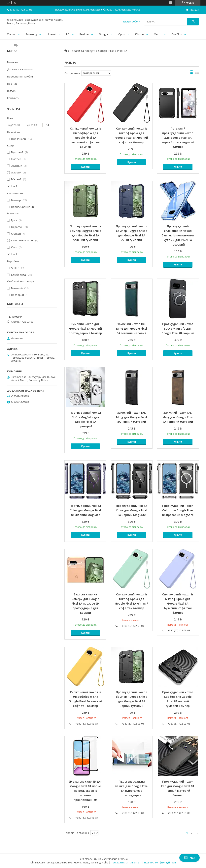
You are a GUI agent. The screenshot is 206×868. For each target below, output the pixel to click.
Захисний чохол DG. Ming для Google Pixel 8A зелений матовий (132, 329)
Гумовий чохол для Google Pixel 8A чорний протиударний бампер (85, 329)
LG (68, 34)
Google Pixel (106, 51)
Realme (84, 34)
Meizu (158, 34)
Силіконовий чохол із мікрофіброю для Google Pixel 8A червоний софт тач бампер (86, 138)
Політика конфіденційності (160, 863)
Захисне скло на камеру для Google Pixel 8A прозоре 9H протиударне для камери (85, 603)
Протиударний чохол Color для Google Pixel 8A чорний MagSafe (132, 510)
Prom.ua (123, 859)
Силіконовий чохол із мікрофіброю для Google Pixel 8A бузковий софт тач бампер (178, 603)
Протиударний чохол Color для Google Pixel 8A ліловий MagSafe (85, 510)
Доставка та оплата (20, 69)
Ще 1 (14, 254)
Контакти (13, 98)
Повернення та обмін (21, 76)
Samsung (31, 34)
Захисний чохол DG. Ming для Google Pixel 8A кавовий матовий (178, 417)
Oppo (122, 34)
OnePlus (177, 34)
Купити (86, 167)
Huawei (51, 34)
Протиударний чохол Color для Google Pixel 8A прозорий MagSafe (178, 510)
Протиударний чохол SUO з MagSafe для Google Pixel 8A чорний (178, 329)
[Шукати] (193, 22)
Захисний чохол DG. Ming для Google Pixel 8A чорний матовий (132, 417)
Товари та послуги (83, 51)
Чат (189, 858)
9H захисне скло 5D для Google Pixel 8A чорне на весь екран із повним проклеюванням (85, 791)
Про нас (12, 84)
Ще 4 (14, 186)
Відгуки (12, 91)
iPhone (139, 34)
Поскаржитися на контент (126, 863)
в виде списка (197, 73)
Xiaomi (11, 34)
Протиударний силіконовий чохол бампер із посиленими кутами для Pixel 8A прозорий (178, 235)
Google (103, 34)
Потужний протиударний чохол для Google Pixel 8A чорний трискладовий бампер (178, 138)
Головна (12, 62)
